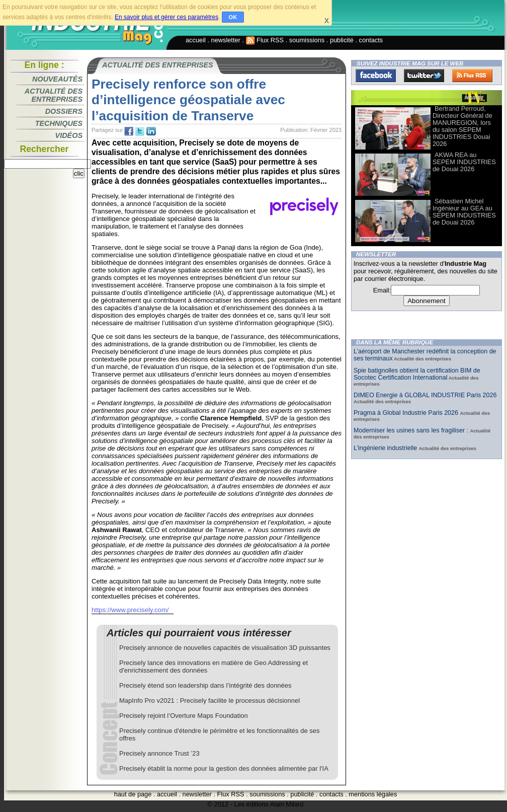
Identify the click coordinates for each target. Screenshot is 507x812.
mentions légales (373, 794)
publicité (342, 40)
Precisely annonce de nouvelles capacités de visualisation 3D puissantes (225, 648)
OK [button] (233, 17)
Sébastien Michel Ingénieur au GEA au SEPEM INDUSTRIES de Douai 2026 (464, 212)
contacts (371, 40)
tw (140, 131)
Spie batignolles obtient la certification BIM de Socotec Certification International (417, 374)
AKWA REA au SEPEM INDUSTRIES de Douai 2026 (464, 162)
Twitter (424, 76)
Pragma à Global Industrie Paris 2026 (407, 413)
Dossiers (64, 111)
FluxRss (472, 76)
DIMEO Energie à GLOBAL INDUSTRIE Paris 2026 (425, 395)
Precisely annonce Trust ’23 (159, 753)
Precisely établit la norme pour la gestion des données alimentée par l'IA (224, 768)
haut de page (133, 794)
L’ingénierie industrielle (386, 448)
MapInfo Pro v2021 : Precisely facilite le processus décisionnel (209, 700)
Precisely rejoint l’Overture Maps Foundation (184, 716)
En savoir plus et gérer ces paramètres (166, 17)
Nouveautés (57, 79)
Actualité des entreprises (54, 95)
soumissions (307, 40)
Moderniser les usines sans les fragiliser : (412, 430)
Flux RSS (265, 40)
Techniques (59, 123)
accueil (196, 40)
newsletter (226, 40)
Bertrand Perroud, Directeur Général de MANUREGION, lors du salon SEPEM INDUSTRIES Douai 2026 (462, 126)
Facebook (376, 76)
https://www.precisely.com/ (130, 610)
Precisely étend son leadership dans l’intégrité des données (205, 685)
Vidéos (69, 135)
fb (129, 131)
